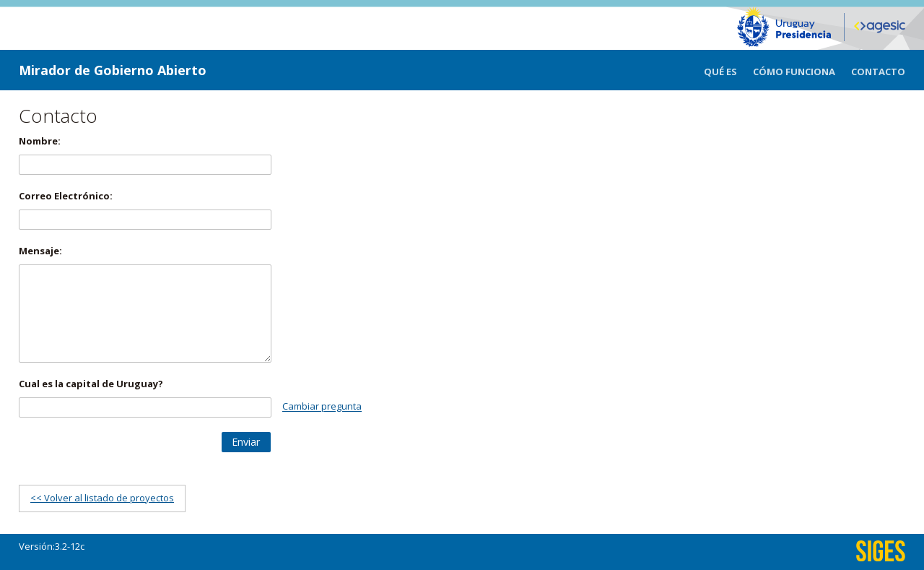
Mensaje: (40, 251)
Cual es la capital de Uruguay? (91, 384)
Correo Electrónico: (66, 196)
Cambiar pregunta (322, 407)
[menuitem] (728, 70)
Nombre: (40, 141)
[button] (246, 442)
